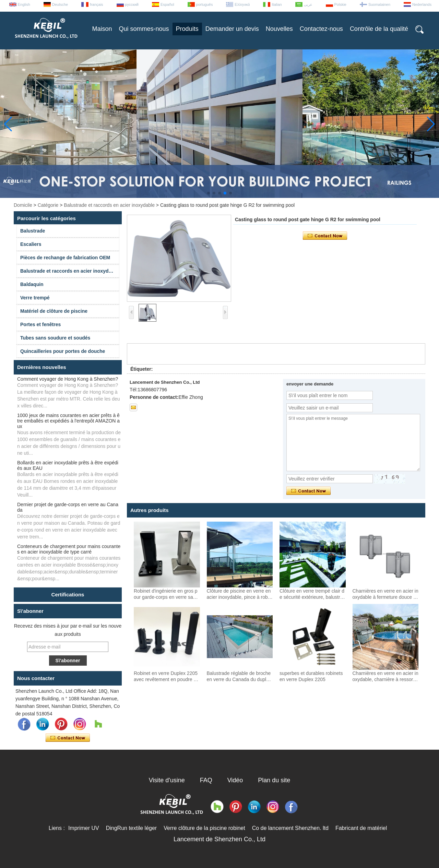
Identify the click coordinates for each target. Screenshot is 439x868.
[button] (209, 193)
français (97, 4)
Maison (102, 29)
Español (167, 4)
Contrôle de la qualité (379, 29)
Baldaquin (32, 284)
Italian (277, 4)
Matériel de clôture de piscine (54, 311)
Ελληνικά (242, 4)
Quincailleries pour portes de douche (63, 351)
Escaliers (31, 244)
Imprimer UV (84, 828)
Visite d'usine (167, 780)
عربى (308, 4)
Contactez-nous (321, 29)
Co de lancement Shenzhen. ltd (290, 828)
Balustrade (33, 231)
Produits (187, 29)
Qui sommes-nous (144, 29)
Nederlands (422, 4)
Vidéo (235, 780)
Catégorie (48, 205)
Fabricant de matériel (361, 828)
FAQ (206, 780)
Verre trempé (35, 298)
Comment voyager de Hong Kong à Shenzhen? (68, 379)
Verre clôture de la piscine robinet (204, 828)
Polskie (340, 4)
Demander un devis (232, 29)
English (24, 4)
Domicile (23, 205)
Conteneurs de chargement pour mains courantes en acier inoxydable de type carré (69, 549)
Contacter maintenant (68, 738)
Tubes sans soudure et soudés (55, 338)
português (205, 4)
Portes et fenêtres (40, 324)
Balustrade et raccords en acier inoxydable (109, 205)
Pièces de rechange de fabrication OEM (65, 258)
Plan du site (274, 780)
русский (132, 4)
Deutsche (60, 4)
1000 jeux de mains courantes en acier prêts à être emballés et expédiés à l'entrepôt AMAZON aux (68, 421)
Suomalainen (379, 4)
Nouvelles (279, 29)
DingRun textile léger (132, 828)
